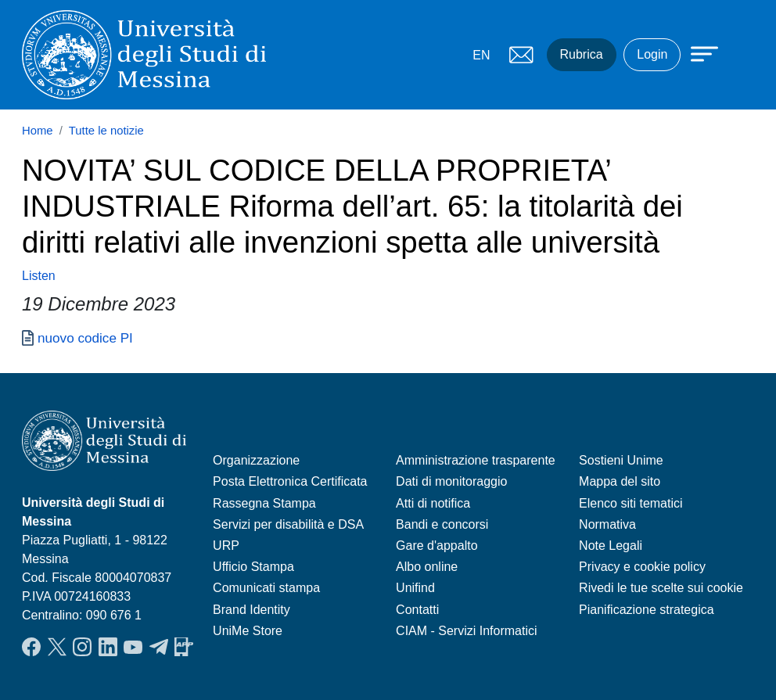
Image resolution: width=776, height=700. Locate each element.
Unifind (415, 588)
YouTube (133, 647)
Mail (522, 55)
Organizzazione (256, 460)
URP (226, 546)
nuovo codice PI (85, 338)
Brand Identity (251, 610)
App (184, 647)
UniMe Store (248, 631)
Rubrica (582, 54)
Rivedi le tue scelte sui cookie (661, 588)
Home (38, 131)
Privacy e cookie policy (642, 567)
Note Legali (611, 546)
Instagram (82, 647)
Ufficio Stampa (253, 567)
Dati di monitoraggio (451, 481)
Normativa (607, 524)
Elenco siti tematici (631, 503)
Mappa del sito (620, 481)
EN (481, 55)
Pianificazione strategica (647, 610)
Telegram (159, 647)
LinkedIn (108, 647)
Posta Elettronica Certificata (290, 481)
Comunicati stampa (266, 588)
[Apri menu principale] (697, 52)
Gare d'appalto (436, 546)
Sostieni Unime (621, 460)
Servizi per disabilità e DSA (288, 524)
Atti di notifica (433, 503)
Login (652, 54)
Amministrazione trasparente (476, 460)
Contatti (417, 610)
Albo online (427, 567)
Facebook (31, 647)
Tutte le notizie (106, 131)
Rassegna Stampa (264, 503)
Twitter (57, 647)
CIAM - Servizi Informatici (466, 631)
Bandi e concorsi (442, 524)
